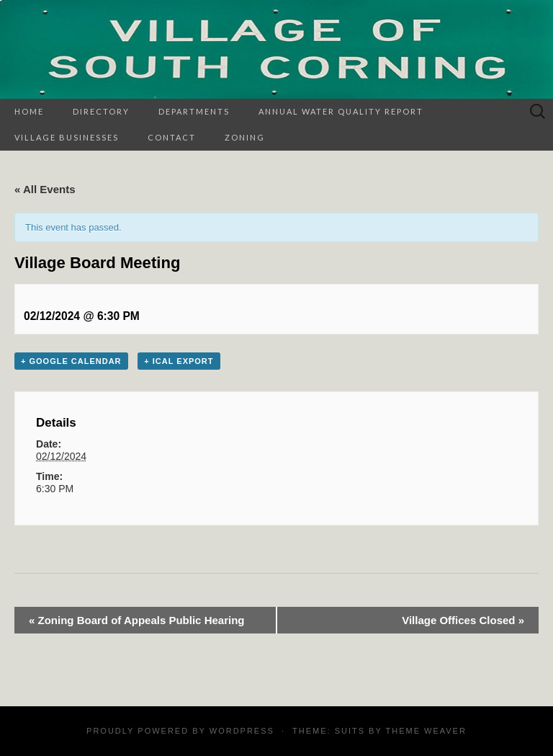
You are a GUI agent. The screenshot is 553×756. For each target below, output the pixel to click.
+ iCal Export (179, 361)
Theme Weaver (426, 731)
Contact (172, 137)
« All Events (45, 189)
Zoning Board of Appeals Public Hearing (136, 620)
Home (29, 111)
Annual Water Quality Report (341, 111)
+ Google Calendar (71, 361)
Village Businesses (67, 137)
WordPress (242, 731)
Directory (101, 111)
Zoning (245, 137)
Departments (194, 111)
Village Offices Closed (463, 620)
